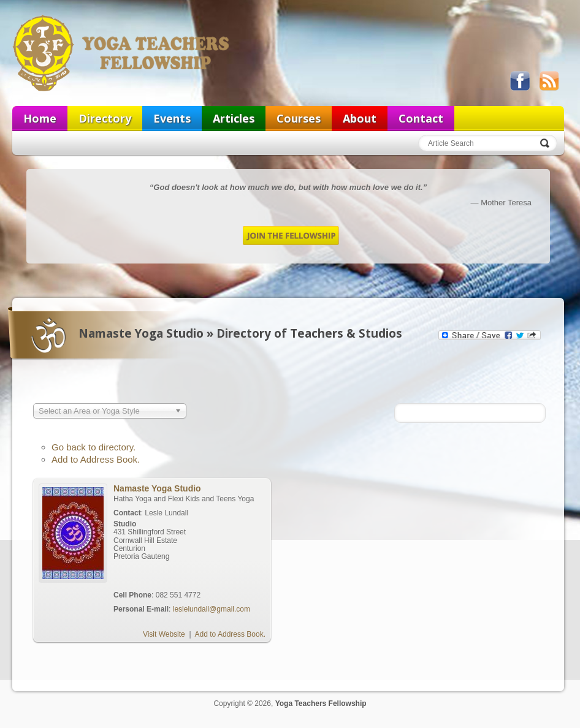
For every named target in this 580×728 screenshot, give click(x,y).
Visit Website (164, 634)
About (360, 118)
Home (40, 118)
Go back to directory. (93, 447)
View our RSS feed (549, 81)
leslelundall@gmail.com (212, 609)
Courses (299, 118)
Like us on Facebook (520, 81)
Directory (105, 118)
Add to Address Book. (96, 459)
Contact (421, 118)
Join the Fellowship (291, 236)
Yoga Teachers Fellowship (122, 53)
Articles (234, 118)
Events (172, 118)
